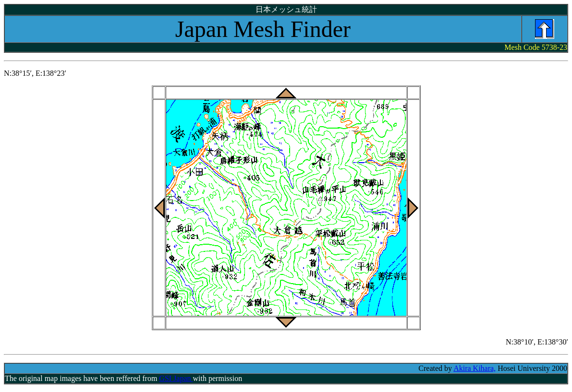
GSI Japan (176, 378)
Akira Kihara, (475, 368)
